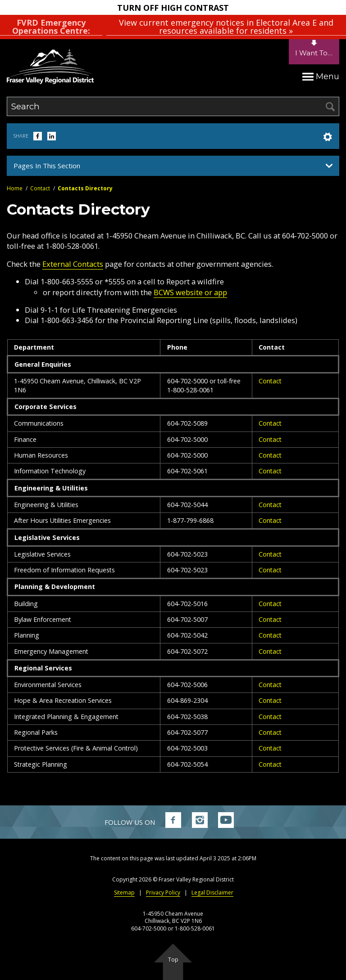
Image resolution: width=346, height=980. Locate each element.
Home (15, 188)
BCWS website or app (190, 292)
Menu (321, 76)
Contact (40, 188)
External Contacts (73, 264)
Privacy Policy (163, 892)
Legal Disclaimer (212, 892)
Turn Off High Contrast (173, 8)
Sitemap (124, 892)
